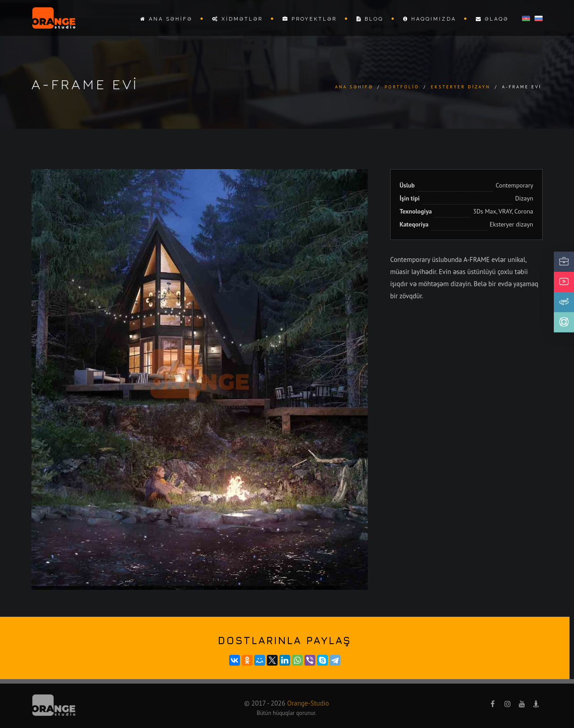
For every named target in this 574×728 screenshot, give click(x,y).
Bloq (370, 19)
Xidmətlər (237, 19)
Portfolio (402, 87)
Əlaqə (492, 19)
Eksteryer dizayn (461, 87)
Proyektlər (310, 19)
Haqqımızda (430, 19)
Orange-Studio (308, 703)
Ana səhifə (166, 19)
